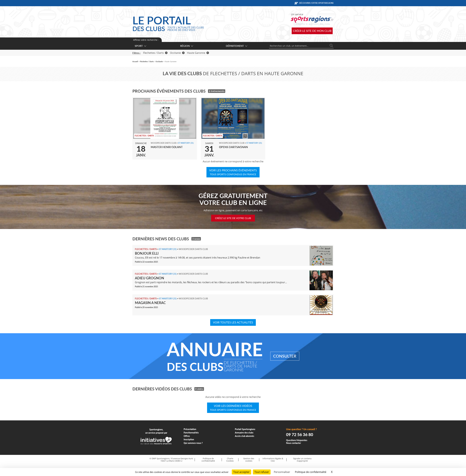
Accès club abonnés (244, 436)
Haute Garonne (198, 53)
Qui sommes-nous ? (193, 443)
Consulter (285, 356)
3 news (196, 239)
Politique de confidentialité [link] (311, 472)
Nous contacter (294, 443)
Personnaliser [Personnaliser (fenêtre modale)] (282, 472)
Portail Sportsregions (245, 429)
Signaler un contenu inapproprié (302, 460)
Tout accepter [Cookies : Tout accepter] (241, 472)
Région (187, 46)
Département (236, 46)
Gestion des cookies (249, 460)
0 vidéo (199, 389)
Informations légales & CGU (273, 460)
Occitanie (177, 53)
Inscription (189, 439)
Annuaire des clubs (244, 433)
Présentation (190, 429)
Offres (187, 436)
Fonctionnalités (191, 433)
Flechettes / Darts (155, 53)
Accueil (135, 61)
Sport (140, 46)
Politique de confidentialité (208, 460)
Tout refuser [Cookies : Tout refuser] (262, 472)
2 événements (217, 91)
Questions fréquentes (297, 440)
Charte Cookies (230, 460)
